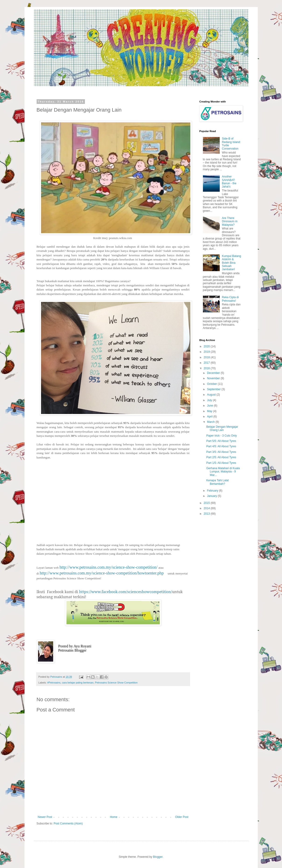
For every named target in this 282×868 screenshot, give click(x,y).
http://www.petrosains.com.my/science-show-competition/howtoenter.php (102, 573)
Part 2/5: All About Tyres (221, 457)
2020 (207, 346)
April (210, 417)
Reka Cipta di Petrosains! (230, 299)
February (213, 491)
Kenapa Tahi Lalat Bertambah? (217, 482)
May (210, 411)
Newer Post (45, 817)
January (212, 496)
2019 (207, 352)
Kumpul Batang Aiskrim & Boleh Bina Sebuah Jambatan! (231, 263)
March (211, 422)
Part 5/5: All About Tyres (221, 441)
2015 (207, 503)
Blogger (158, 857)
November (214, 378)
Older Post (182, 817)
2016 (207, 368)
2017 (207, 363)
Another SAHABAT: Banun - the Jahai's (229, 182)
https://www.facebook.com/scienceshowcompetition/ (126, 592)
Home (114, 817)
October (212, 384)
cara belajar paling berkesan (78, 683)
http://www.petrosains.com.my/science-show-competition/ (108, 567)
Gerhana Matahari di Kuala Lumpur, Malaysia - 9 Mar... (223, 472)
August (212, 395)
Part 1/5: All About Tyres (221, 463)
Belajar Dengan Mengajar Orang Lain (222, 428)
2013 (207, 514)
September (214, 389)
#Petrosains (54, 683)
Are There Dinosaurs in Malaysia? (230, 221)
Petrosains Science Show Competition (116, 683)
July (210, 400)
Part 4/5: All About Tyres (221, 446)
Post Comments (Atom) (68, 824)
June (210, 406)
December (214, 373)
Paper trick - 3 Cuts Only (221, 436)
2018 (207, 357)
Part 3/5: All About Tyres (221, 452)
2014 (207, 508)
